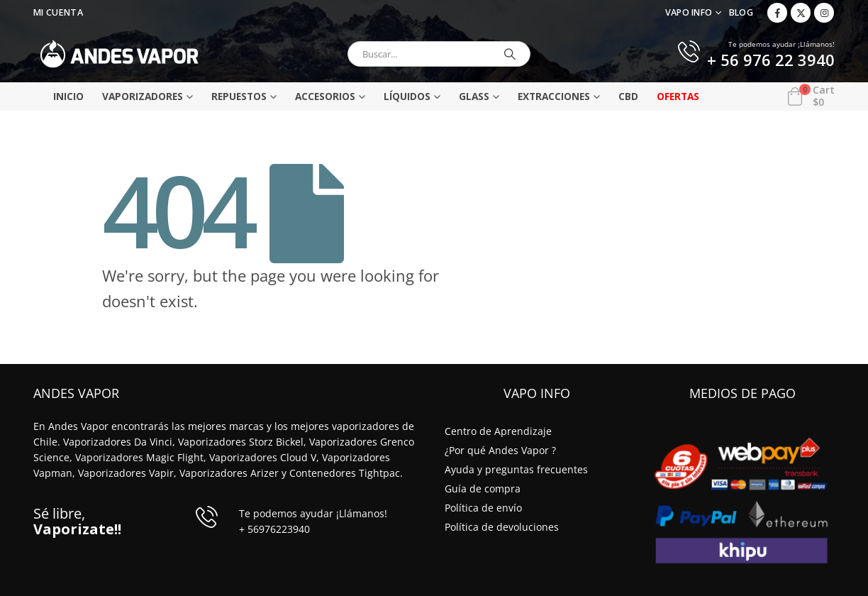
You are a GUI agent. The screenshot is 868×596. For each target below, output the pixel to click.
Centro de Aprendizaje (498, 431)
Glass (474, 96)
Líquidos (407, 96)
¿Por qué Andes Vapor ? (500, 450)
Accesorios (325, 96)
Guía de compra (483, 489)
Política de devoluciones (502, 527)
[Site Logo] (119, 54)
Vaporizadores (143, 96)
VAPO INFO (689, 12)
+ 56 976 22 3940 (771, 61)
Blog (741, 12)
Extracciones (554, 96)
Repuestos (239, 96)
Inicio (68, 96)
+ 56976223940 (274, 529)
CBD (628, 96)
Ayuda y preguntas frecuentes (516, 469)
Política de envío (483, 508)
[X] (801, 13)
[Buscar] (510, 54)
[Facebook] (777, 13)
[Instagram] (824, 13)
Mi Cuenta (58, 12)
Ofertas (678, 96)
